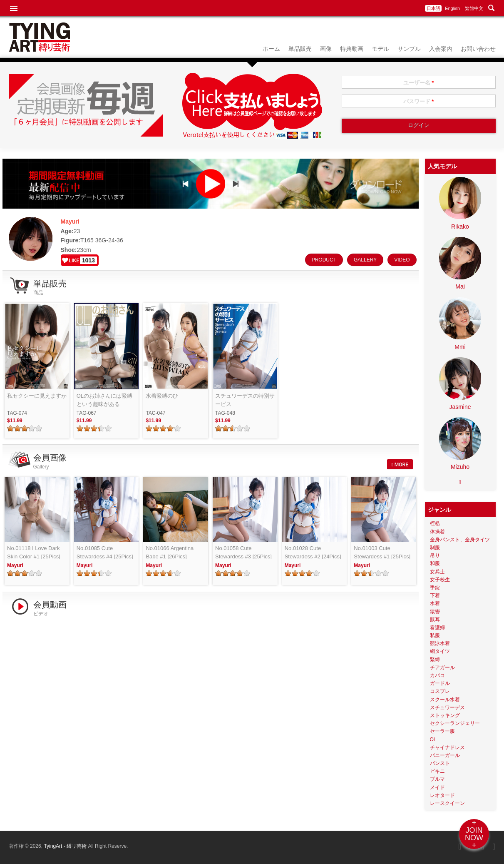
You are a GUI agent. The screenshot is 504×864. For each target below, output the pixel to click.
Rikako (460, 227)
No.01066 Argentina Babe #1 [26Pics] (170, 552)
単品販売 (300, 49)
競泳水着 (440, 643)
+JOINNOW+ (474, 834)
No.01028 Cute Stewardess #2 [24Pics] (313, 552)
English (452, 8)
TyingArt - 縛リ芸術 (66, 846)
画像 (326, 49)
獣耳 (435, 620)
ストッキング (445, 715)
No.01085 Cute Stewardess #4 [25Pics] (105, 552)
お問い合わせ (478, 49)
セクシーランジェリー (455, 723)
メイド (437, 787)
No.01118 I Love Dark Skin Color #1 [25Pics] (34, 552)
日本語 (433, 8)
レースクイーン (447, 803)
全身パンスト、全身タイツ (460, 540)
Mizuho (460, 467)
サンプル (409, 49)
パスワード (419, 101)
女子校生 (440, 580)
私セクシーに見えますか (37, 396)
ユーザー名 (419, 83)
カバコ (437, 675)
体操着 (437, 532)
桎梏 (435, 523)
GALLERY (365, 260)
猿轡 (435, 612)
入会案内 (441, 49)
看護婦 (437, 627)
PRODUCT (324, 260)
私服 (435, 635)
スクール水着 (445, 700)
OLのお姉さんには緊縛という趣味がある (104, 400)
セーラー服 (442, 731)
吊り (435, 555)
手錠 (435, 588)
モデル (380, 49)
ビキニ (437, 771)
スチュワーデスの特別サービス (245, 400)
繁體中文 (474, 8)
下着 (435, 595)
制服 (435, 548)
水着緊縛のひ (162, 396)
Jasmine (460, 407)
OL (433, 740)
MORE (400, 465)
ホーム (271, 49)
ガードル (440, 683)
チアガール (442, 667)
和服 (435, 563)
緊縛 (435, 660)
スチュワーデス (447, 707)
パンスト (440, 763)
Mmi (460, 347)
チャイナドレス (447, 747)
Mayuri (15, 565)
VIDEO (402, 260)
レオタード (442, 795)
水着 (435, 603)
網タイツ (440, 651)
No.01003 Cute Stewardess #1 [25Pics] (382, 552)
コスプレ (440, 691)
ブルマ (437, 779)
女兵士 (437, 572)
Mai (460, 286)
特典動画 (352, 49)
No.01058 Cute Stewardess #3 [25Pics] (243, 552)
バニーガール (445, 755)
